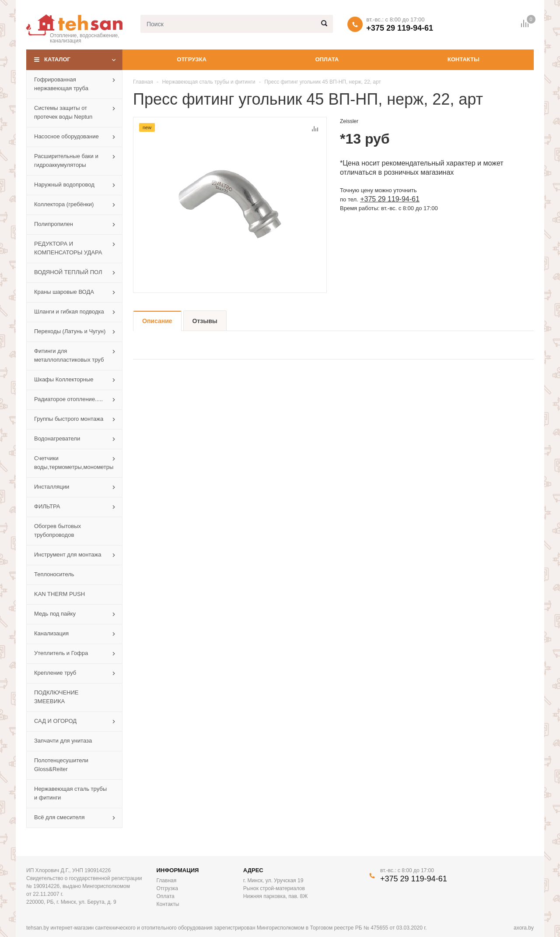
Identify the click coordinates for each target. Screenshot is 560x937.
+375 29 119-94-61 (400, 28)
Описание (157, 321)
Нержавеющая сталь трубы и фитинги (208, 82)
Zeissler (349, 121)
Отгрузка (191, 59)
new (147, 127)
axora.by (524, 928)
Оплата (327, 59)
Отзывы (205, 321)
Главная (143, 82)
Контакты (464, 59)
